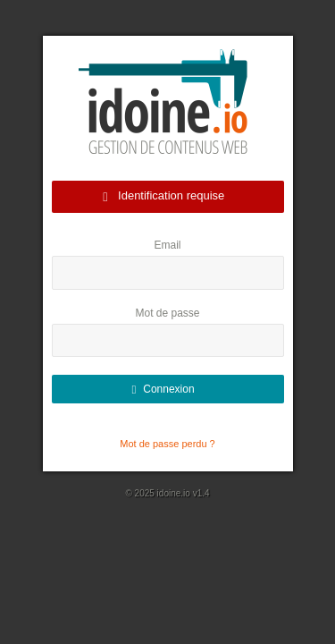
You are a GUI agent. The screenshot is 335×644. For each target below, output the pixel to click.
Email (167, 245)
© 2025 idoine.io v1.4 (167, 493)
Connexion (163, 389)
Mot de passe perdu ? (167, 444)
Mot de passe (167, 313)
